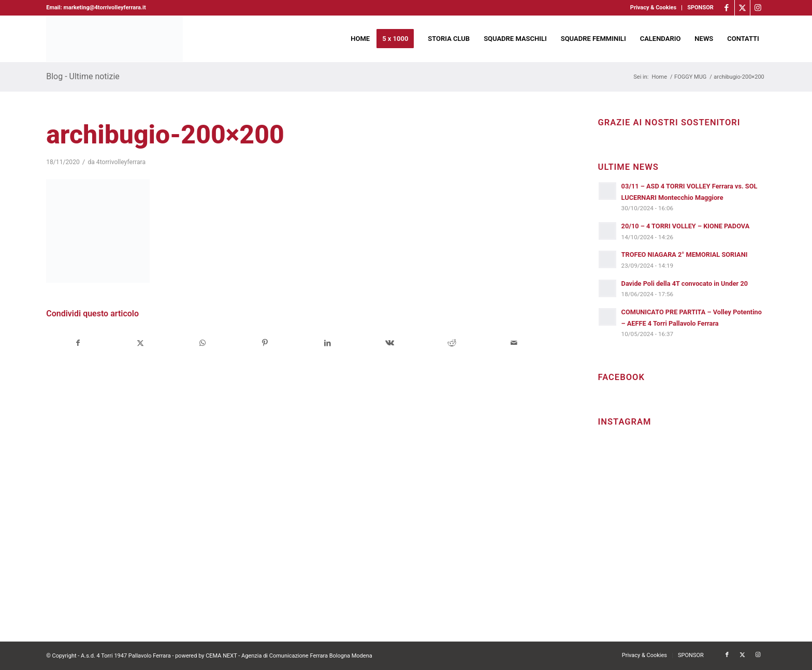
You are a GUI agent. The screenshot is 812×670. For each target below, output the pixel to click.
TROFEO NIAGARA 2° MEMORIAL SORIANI (685, 254)
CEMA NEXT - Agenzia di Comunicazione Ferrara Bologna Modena (289, 656)
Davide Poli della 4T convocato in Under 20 (685, 283)
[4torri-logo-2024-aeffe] (114, 39)
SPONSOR (700, 8)
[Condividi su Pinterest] (265, 343)
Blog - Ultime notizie (83, 76)
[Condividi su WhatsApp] (203, 343)
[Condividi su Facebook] (78, 343)
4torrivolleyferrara (121, 162)
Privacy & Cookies (653, 8)
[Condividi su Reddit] (452, 343)
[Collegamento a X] (742, 8)
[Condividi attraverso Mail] (514, 343)
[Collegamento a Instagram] (758, 8)
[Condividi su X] (141, 343)
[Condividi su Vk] (390, 343)
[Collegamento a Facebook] (727, 8)
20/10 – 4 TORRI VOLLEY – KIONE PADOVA (686, 226)
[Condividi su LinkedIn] (327, 343)
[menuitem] (654, 8)
